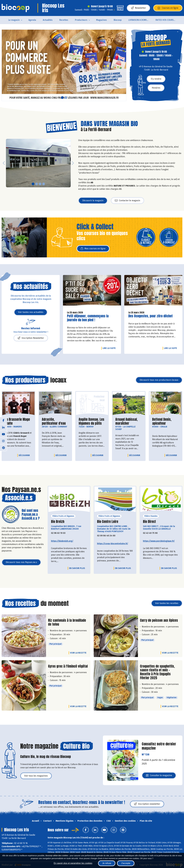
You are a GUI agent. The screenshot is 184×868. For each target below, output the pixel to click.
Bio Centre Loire (108, 522)
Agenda (32, 20)
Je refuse (107, 863)
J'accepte (126, 863)
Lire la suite (110, 348)
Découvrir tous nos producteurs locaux (159, 380)
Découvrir (25, 455)
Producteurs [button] (81, 20)
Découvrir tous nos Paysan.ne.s (21, 562)
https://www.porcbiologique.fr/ (159, 541)
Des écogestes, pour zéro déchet (150, 316)
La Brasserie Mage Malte (18, 421)
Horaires (156, 88)
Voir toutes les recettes (167, 603)
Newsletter (138, 8)
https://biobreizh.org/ (62, 541)
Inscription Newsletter (31, 338)
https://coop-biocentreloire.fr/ (113, 544)
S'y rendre (156, 79)
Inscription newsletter (147, 804)
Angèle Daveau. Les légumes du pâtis (92, 421)
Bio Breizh (58, 522)
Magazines (101, 20)
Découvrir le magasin (93, 200)
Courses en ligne (168, 8)
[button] (4, 65)
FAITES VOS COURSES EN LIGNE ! (167, 20)
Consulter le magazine (159, 776)
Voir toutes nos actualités (31, 312)
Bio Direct (149, 522)
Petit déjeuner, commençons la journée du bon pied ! (88, 318)
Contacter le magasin (127, 201)
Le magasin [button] (14, 20)
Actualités (48, 20)
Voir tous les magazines (36, 776)
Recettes (64, 20)
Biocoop (118, 20)
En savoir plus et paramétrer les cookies (73, 863)
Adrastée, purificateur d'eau (55, 421)
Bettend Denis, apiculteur (166, 421)
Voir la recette (78, 653)
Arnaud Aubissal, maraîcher (129, 421)
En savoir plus (77, 568)
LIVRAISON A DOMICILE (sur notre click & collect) (140, 20)
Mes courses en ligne (93, 249)
